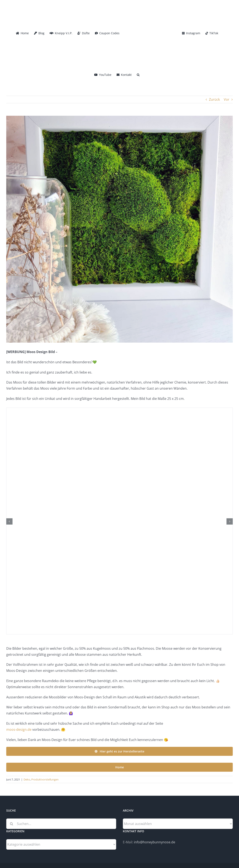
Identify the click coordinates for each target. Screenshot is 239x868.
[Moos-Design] (119, 229)
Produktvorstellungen (45, 779)
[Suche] (11, 824)
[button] (138, 74)
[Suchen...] (61, 824)
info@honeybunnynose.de (155, 842)
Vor (227, 99)
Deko (27, 779)
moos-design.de (19, 729)
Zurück (214, 99)
